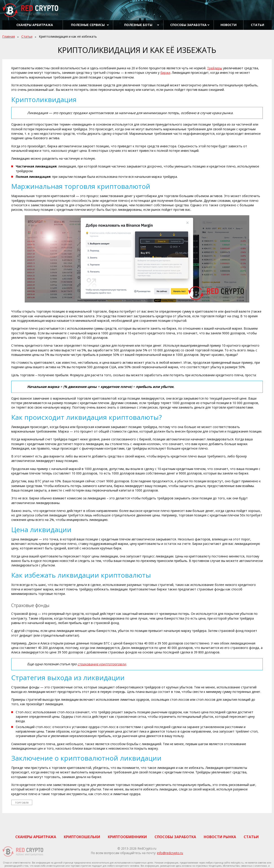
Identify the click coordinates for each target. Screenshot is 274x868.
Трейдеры (215, 68)
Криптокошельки (82, 837)
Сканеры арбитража (35, 25)
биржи (165, 73)
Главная (9, 36)
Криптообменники (127, 837)
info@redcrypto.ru (170, 853)
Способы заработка (188, 25)
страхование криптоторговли (102, 664)
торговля (22, 803)
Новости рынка (220, 837)
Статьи (257, 25)
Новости (229, 25)
